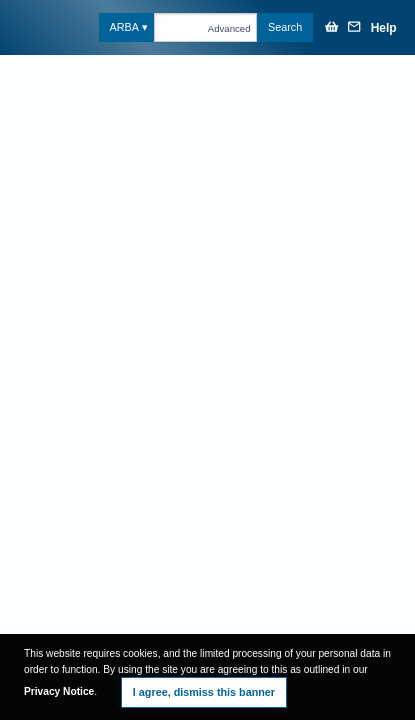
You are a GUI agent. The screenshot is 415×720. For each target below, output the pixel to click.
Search (285, 27)
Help (384, 28)
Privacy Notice (59, 691)
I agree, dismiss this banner (204, 692)
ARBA (123, 27)
